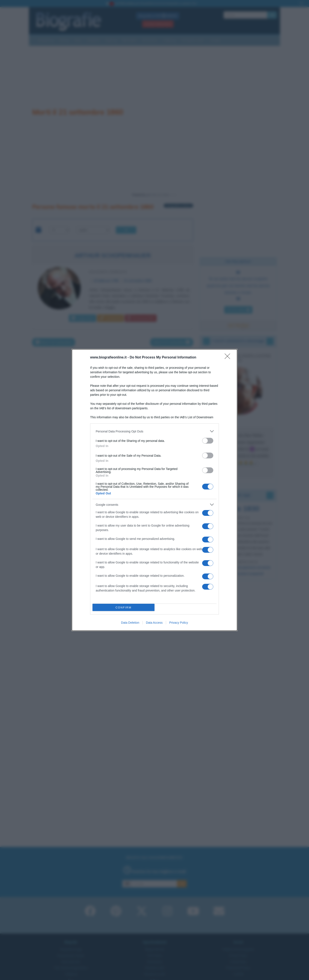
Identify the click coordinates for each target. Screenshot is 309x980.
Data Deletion (130, 623)
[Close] (229, 358)
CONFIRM (123, 607)
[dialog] (154, 490)
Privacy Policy (179, 623)
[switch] (208, 441)
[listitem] (154, 431)
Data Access (154, 623)
